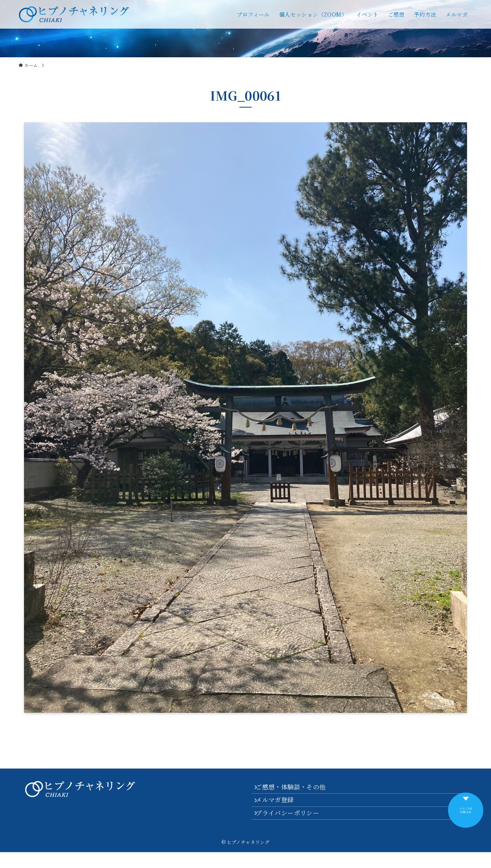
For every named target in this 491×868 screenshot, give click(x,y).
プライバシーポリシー (293, 826)
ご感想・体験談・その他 (296, 790)
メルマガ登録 (280, 808)
